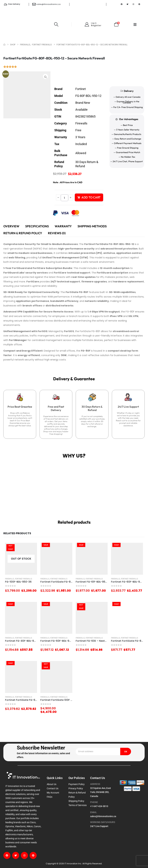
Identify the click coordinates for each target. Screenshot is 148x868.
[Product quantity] (64, 198)
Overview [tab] (11, 226)
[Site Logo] (25, 24)
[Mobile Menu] (135, 25)
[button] (56, 24)
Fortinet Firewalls (24, 579)
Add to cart (89, 197)
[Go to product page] (21, 559)
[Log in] (93, 24)
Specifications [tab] (37, 226)
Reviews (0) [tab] (57, 233)
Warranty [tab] (63, 226)
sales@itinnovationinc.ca (48, 4)
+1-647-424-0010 (99, 806)
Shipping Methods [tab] (92, 226)
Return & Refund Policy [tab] (23, 233)
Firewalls (10, 579)
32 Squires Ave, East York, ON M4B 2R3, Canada (100, 792)
